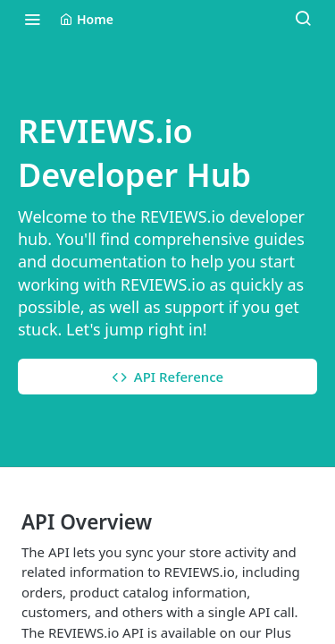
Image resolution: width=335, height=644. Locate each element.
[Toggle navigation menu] (32, 19)
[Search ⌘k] (303, 19)
